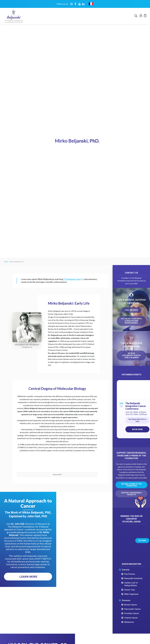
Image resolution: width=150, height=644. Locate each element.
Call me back (131, 99)
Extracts (126, 359)
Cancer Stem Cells (74, 593)
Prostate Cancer (132, 402)
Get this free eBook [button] (26, 498)
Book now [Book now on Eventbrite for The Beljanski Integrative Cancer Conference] (137, 218)
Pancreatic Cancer (133, 398)
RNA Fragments (131, 383)
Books (95, 582)
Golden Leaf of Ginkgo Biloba (131, 373)
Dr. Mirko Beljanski (21, 564)
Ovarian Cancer (131, 407)
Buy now (142, 330)
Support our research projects (132, 283)
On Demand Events (101, 577)
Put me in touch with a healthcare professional (132, 110)
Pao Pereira (130, 363)
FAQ (15, 588)
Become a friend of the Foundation (132, 274)
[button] (136, 16)
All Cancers (71, 564)
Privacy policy (74, 627)
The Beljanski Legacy (73, 68)
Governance (19, 583)
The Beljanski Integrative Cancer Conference (136, 195)
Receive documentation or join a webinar (132, 145)
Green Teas (130, 379)
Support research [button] (130, 587)
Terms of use (63, 627)
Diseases (126, 389)
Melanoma (129, 411)
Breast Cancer (131, 394)
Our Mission (18, 574)
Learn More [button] (28, 366)
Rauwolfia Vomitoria (133, 367)
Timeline (17, 578)
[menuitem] (136, 16)
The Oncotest (19, 569)
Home (6, 51)
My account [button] (130, 603)
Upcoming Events (100, 572)
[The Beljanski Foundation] (14, 16)
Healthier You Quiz (101, 594)
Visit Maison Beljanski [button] (104, 534)
